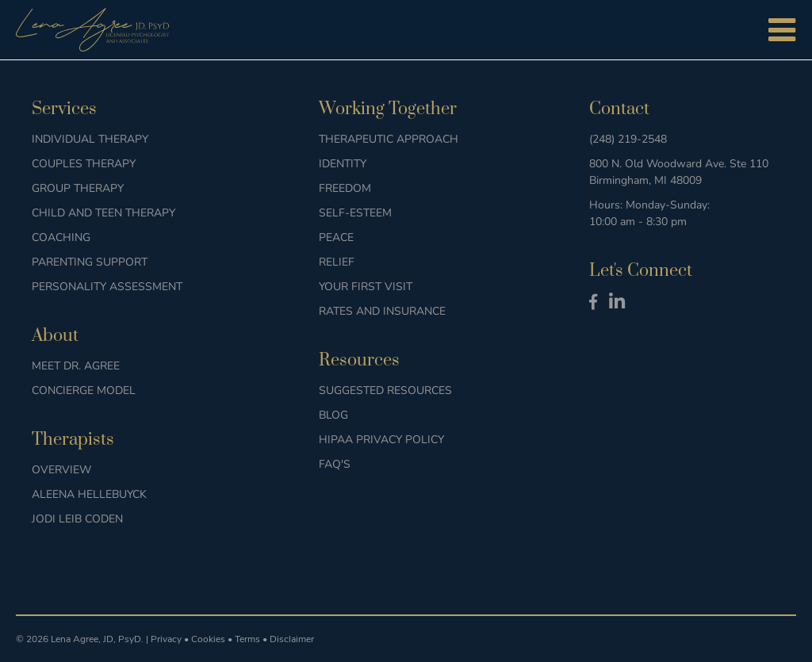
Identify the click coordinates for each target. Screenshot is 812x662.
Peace (336, 237)
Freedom (345, 188)
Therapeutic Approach (389, 139)
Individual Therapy (90, 139)
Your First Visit (366, 287)
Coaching (61, 237)
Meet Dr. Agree (76, 366)
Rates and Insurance (382, 311)
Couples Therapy (84, 164)
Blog (333, 415)
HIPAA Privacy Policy (381, 440)
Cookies (208, 639)
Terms (247, 639)
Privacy (166, 639)
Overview (61, 470)
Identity (343, 164)
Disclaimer (292, 639)
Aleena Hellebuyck (89, 494)
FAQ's (335, 464)
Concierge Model (84, 390)
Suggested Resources (385, 390)
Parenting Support (90, 262)
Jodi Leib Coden (77, 519)
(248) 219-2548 (628, 139)
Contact (619, 109)
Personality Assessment (107, 287)
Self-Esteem (355, 213)
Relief (337, 262)
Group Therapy (78, 188)
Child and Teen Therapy (103, 213)
